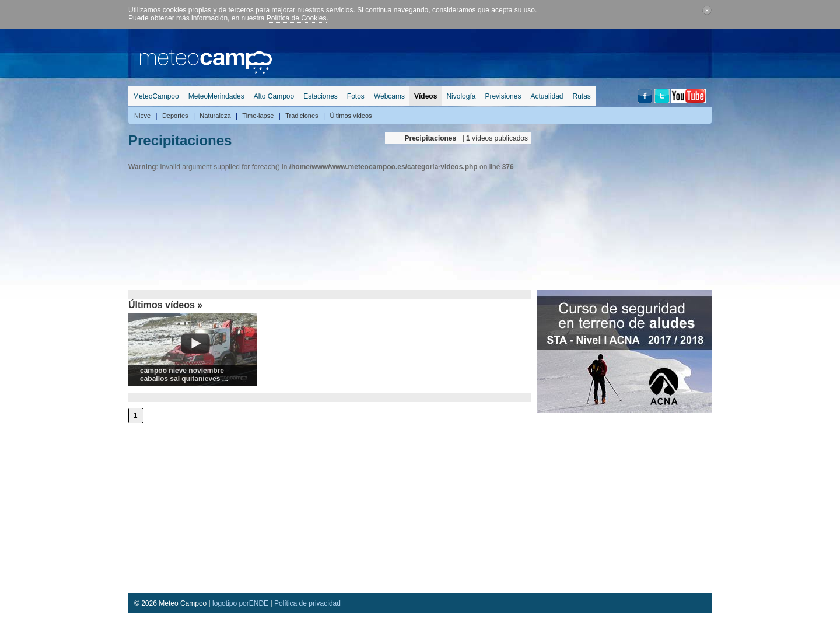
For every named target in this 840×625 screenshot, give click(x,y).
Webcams (389, 96)
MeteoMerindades (216, 96)
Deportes (175, 116)
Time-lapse (258, 116)
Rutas (581, 96)
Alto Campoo (274, 96)
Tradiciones (302, 116)
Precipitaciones (180, 140)
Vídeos (426, 96)
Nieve (142, 116)
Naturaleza (215, 116)
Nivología (461, 96)
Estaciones (321, 96)
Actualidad (547, 96)
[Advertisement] (499, 55)
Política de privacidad (307, 603)
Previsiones (503, 96)
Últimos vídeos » (165, 305)
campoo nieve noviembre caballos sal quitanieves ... (184, 375)
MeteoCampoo (156, 96)
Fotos (356, 96)
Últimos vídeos (351, 116)
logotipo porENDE (240, 603)
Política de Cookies (297, 18)
